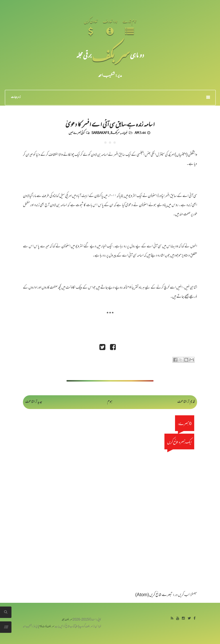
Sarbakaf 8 (100, 133)
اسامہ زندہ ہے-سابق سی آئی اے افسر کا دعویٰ (110, 124)
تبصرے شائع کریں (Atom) (154, 595)
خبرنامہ (124, 133)
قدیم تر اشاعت (186, 402)
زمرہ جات (110, 97)
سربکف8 (115, 133)
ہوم (110, 402)
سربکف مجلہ (67, 620)
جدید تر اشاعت (34, 402)
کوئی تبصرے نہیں (76, 133)
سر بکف (111, 55)
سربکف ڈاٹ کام (47, 627)
